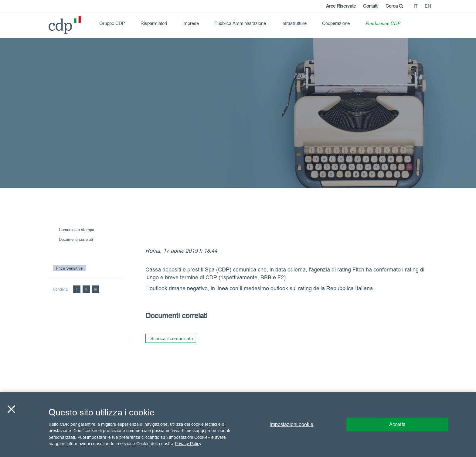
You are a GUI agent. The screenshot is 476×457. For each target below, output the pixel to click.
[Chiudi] (11, 409)
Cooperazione (336, 23)
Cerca (394, 6)
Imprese (191, 23)
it (415, 6)
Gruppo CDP (112, 23)
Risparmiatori (154, 23)
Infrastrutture (294, 23)
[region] (238, 425)
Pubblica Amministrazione (240, 23)
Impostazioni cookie (291, 424)
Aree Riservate (341, 6)
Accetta (397, 424)
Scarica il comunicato (172, 338)
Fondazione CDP (383, 24)
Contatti (371, 6)
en (428, 6)
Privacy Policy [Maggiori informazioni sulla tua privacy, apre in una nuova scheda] (188, 444)
